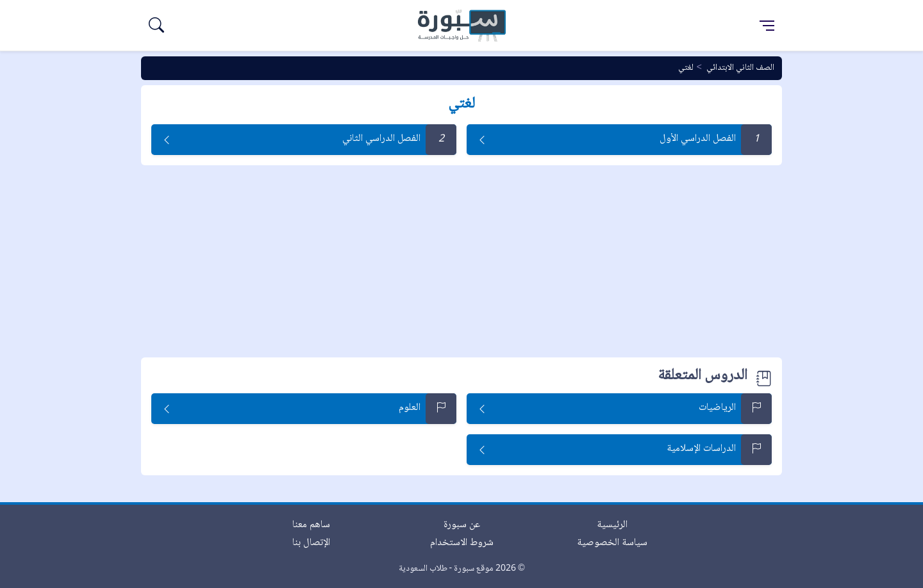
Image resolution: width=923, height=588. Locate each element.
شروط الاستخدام (462, 543)
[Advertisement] (462, 261)
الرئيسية (612, 525)
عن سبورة (462, 525)
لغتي (686, 68)
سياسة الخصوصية (612, 543)
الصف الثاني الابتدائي (740, 68)
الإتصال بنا (311, 543)
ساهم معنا (311, 525)
